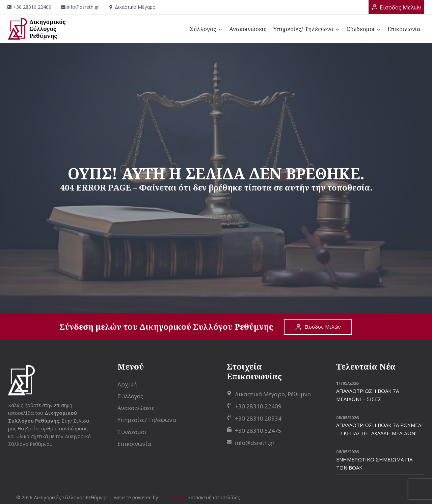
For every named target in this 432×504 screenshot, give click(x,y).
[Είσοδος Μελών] (396, 7)
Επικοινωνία (404, 29)
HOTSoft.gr (172, 497)
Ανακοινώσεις (248, 29)
